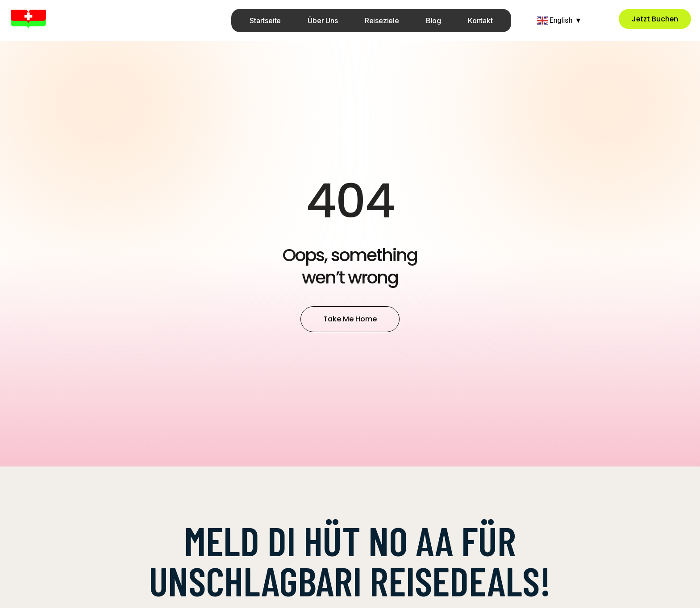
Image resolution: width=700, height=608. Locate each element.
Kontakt (480, 21)
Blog (433, 21)
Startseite (265, 21)
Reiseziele (382, 21)
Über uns (323, 21)
